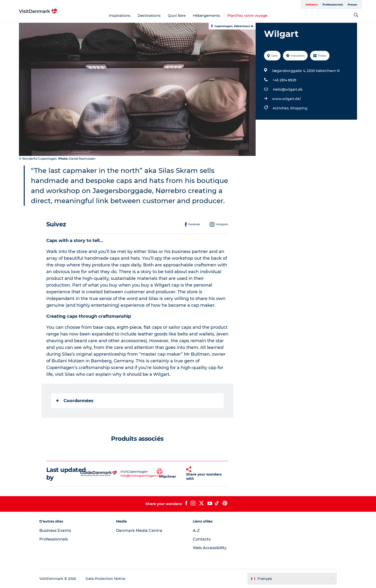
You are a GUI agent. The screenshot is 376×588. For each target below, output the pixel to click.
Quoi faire (177, 15)
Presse (352, 5)
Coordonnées (75, 401)
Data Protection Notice (106, 579)
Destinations (149, 15)
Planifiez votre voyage (247, 15)
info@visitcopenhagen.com (142, 476)
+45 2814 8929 (285, 80)
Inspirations (120, 15)
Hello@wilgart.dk (288, 89)
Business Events (55, 531)
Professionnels (333, 5)
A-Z (196, 531)
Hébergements (206, 15)
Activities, (281, 108)
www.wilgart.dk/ (287, 99)
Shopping (299, 108)
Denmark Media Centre (139, 531)
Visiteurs (312, 5)
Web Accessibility (210, 548)
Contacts (202, 539)
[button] (168, 474)
